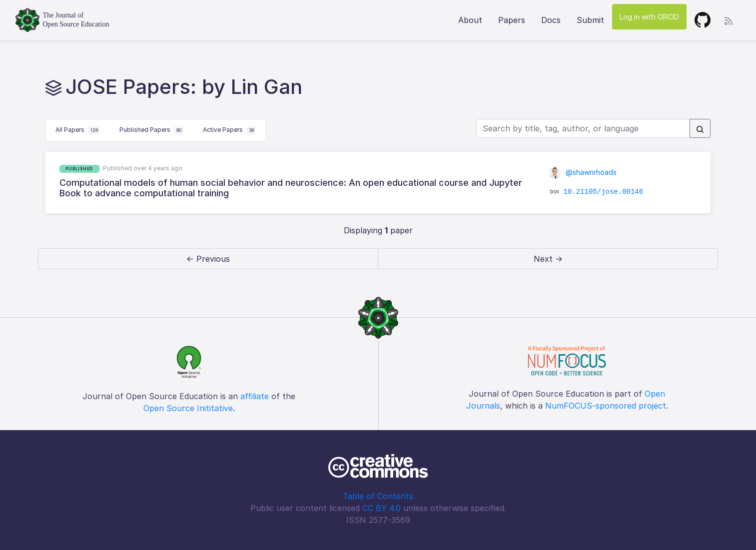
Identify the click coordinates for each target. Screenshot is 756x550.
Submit (590, 20)
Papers (512, 20)
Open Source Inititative (188, 408)
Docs (551, 20)
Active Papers (230, 130)
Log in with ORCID (649, 17)
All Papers (78, 130)
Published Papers (152, 130)
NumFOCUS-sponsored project (606, 406)
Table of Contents (378, 496)
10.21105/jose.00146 (604, 192)
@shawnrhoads (583, 172)
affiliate (255, 396)
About (470, 20)
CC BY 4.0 (381, 508)
